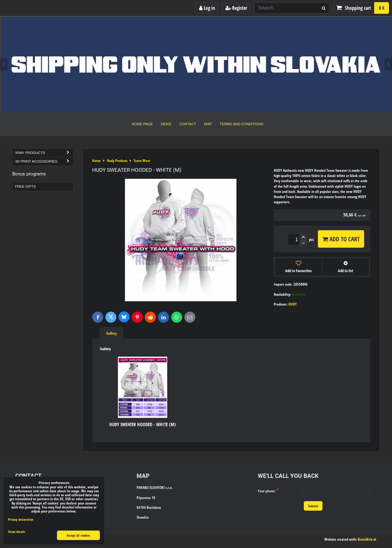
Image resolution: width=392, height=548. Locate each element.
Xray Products (44, 153)
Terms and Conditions (241, 124)
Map (208, 124)
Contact (188, 124)
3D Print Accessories (44, 161)
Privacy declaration (21, 519)
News (166, 124)
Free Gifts (25, 186)
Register (236, 8)
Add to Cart (341, 239)
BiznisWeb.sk (367, 539)
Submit (313, 506)
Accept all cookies (78, 535)
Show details (17, 532)
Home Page (142, 124)
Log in (207, 8)
